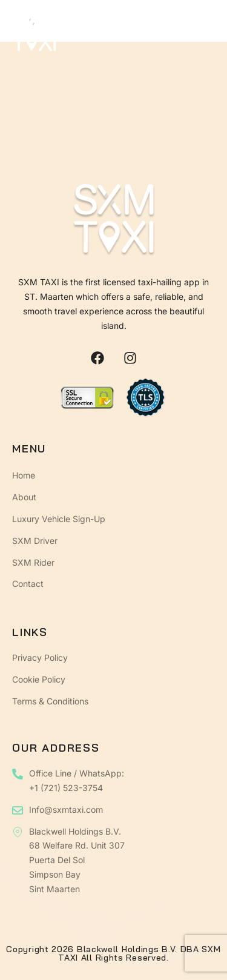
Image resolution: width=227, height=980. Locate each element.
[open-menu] (207, 35)
